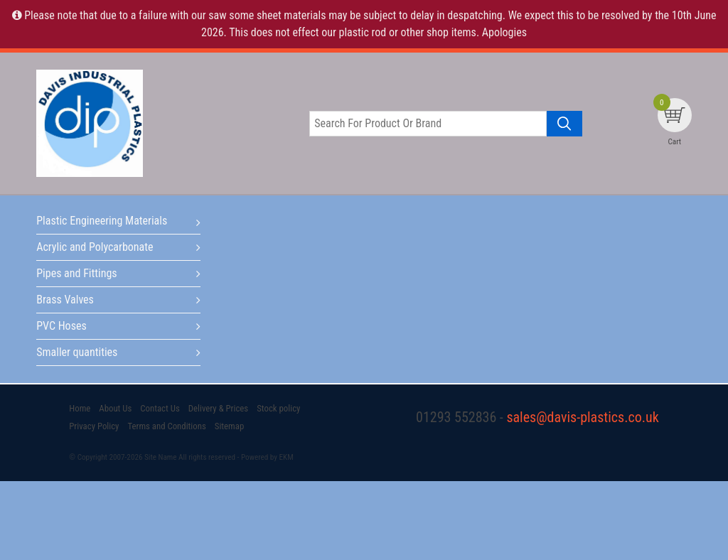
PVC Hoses (61, 326)
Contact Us (160, 408)
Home (80, 408)
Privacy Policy (94, 426)
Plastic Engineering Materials (102, 221)
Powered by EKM (267, 457)
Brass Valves (65, 300)
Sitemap (229, 426)
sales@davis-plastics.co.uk (582, 417)
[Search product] (564, 124)
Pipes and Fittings (76, 273)
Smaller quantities (77, 352)
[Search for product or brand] (428, 124)
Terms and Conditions (166, 426)
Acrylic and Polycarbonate (95, 247)
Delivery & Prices (218, 408)
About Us (115, 408)
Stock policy (278, 408)
